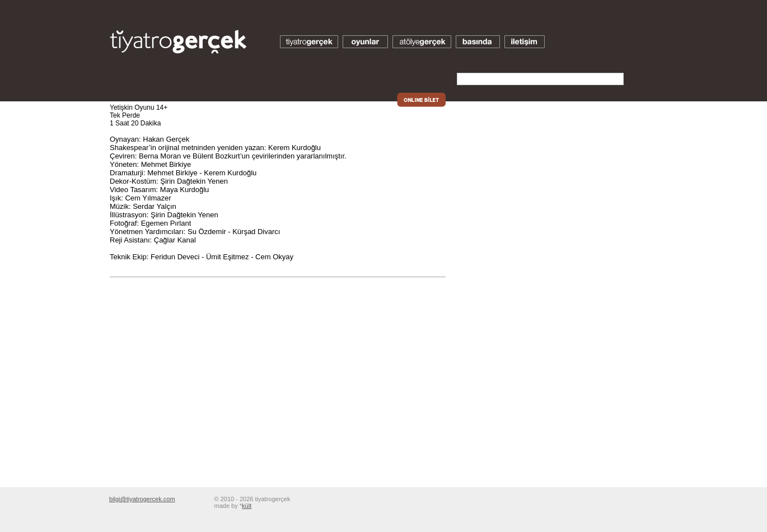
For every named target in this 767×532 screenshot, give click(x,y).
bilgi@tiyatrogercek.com (142, 499)
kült (247, 506)
